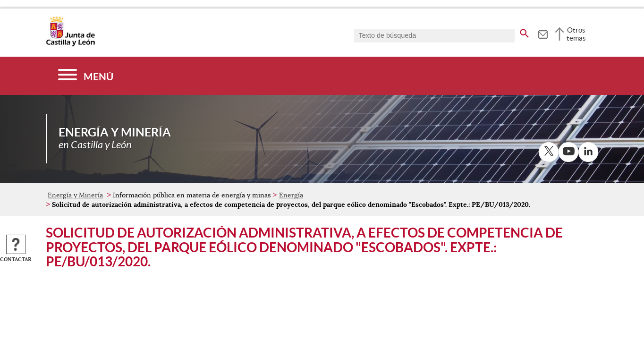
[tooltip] (543, 33)
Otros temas (576, 34)
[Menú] (86, 76)
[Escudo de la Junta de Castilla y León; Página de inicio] (70, 44)
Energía (291, 195)
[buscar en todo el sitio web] (524, 32)
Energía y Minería (75, 195)
